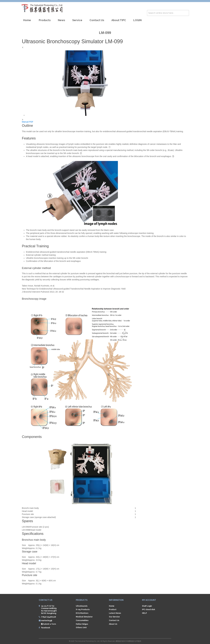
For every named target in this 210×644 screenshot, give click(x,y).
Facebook (46, 628)
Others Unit (81, 628)
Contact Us (114, 620)
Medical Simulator (84, 617)
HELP (144, 613)
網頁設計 (119, 641)
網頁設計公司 (133, 641)
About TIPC (119, 20)
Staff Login (147, 606)
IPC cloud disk (149, 610)
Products (45, 20)
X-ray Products (83, 610)
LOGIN (137, 20)
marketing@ (47, 621)
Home (27, 20)
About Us (113, 624)
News (61, 20)
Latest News (115, 613)
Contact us (97, 20)
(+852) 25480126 (49, 617)
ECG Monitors (82, 613)
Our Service (114, 617)
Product (113, 610)
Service (77, 20)
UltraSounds (82, 606)
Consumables (82, 620)
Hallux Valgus (82, 624)
